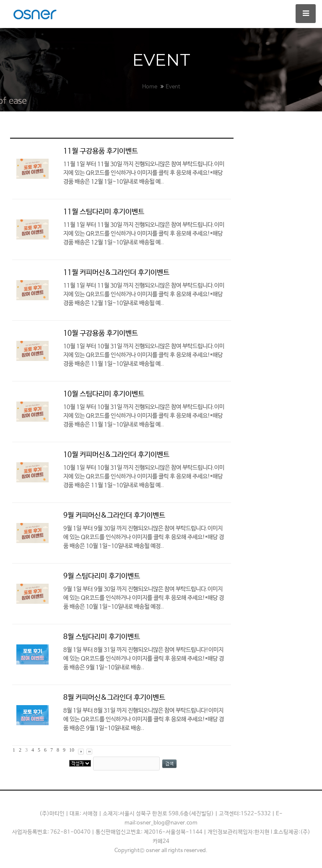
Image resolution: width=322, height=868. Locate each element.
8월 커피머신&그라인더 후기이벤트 (114, 698)
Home (150, 87)
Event (173, 87)
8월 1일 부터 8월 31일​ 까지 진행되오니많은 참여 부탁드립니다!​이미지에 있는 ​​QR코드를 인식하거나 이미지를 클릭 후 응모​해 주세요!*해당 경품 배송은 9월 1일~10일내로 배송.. (144, 659)
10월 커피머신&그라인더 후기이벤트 (116, 455)
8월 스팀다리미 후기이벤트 (102, 637)
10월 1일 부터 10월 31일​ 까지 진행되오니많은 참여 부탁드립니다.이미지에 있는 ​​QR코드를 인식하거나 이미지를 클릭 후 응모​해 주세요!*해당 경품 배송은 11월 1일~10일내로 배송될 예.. (144, 355)
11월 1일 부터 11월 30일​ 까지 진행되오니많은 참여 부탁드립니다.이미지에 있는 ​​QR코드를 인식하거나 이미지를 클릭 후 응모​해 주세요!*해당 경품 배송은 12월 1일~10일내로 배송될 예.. (144, 173)
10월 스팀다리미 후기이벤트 (104, 394)
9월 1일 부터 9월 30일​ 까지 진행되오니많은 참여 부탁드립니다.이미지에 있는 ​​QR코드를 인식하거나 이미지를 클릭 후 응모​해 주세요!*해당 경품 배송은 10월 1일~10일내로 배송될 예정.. (144, 537)
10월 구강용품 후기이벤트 (101, 334)
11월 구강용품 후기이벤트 (101, 151)
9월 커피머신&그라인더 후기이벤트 (114, 516)
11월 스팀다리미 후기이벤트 (104, 212)
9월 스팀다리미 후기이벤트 (102, 576)
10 (72, 750)
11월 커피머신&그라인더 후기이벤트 (116, 273)
